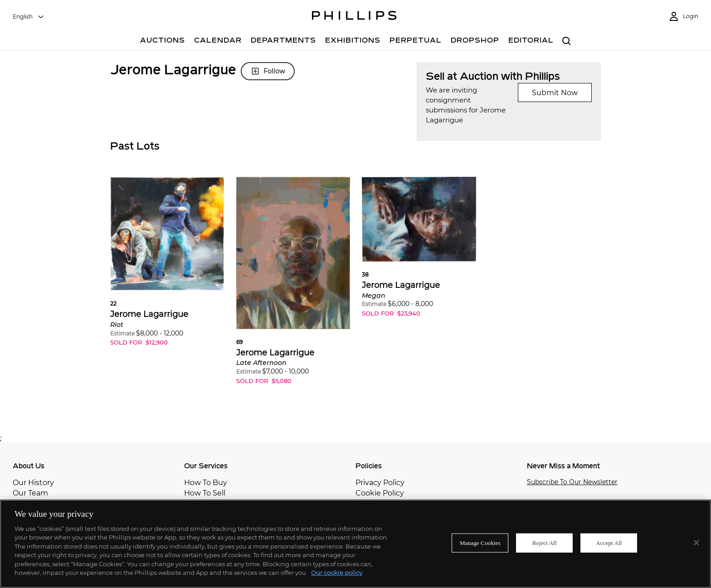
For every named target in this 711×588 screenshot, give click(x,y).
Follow (268, 71)
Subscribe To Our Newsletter (572, 482)
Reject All (545, 543)
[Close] (696, 543)
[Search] (567, 41)
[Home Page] (354, 17)
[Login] (683, 17)
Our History (33, 483)
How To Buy (206, 483)
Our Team (30, 493)
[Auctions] (163, 41)
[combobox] (29, 17)
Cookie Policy (380, 493)
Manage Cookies (480, 543)
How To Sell (205, 493)
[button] (167, 268)
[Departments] (283, 41)
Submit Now (555, 93)
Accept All (609, 543)
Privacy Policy (380, 483)
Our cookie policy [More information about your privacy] (337, 573)
